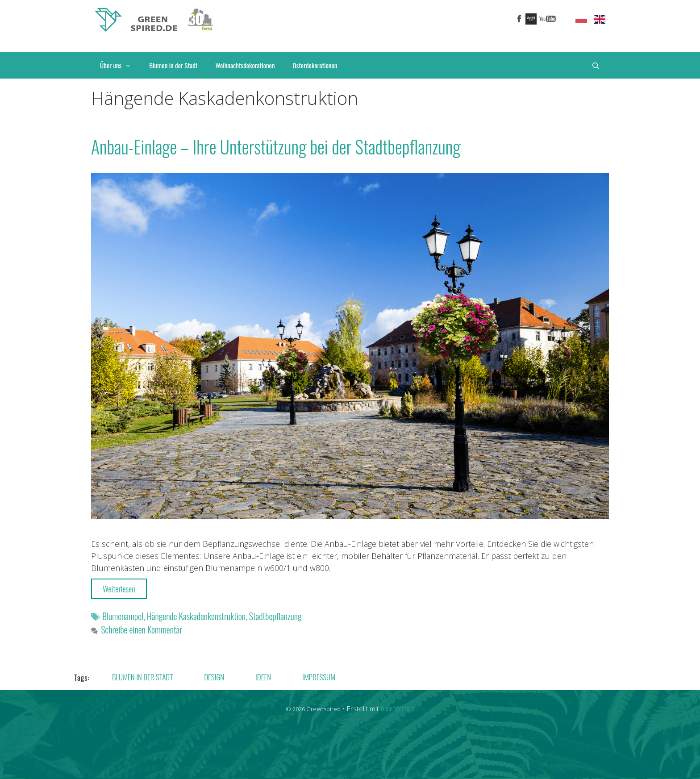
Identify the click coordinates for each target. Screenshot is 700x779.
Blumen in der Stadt (173, 65)
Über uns (120, 65)
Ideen (263, 677)
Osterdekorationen (315, 65)
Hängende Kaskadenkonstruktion (196, 616)
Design (214, 677)
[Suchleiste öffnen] (596, 65)
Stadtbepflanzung (275, 616)
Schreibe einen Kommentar (142, 629)
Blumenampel (123, 616)
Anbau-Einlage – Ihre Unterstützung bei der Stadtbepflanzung (276, 146)
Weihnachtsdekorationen (245, 65)
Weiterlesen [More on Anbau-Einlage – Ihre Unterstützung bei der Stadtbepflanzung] (119, 589)
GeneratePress (397, 708)
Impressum (319, 677)
